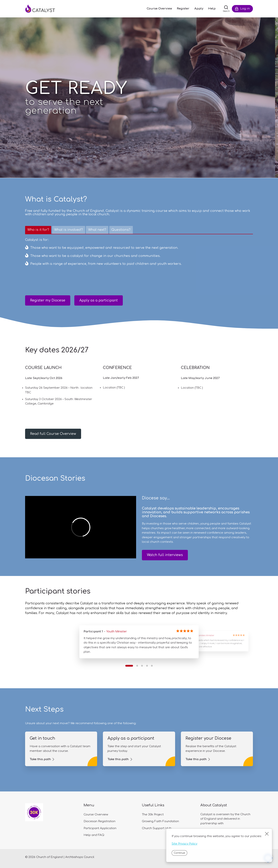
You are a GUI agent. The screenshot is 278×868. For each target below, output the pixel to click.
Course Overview (96, 815)
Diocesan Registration (100, 821)
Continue (179, 853)
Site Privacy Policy (184, 844)
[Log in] (242, 9)
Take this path (40, 759)
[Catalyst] (44, 9)
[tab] (38, 230)
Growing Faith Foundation (160, 821)
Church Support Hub (157, 828)
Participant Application (100, 828)
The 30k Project (153, 815)
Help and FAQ (94, 835)
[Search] (226, 9)
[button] (129, 666)
